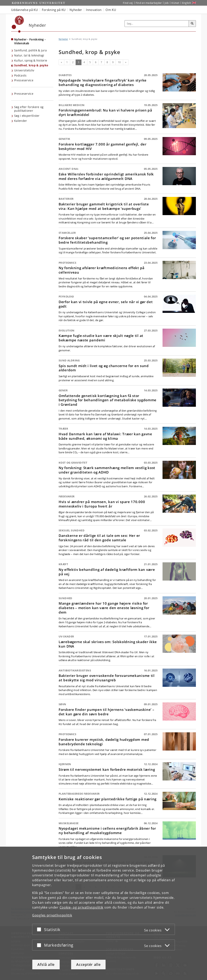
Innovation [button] (94, 10)
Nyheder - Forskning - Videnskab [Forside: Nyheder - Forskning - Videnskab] (30, 41)
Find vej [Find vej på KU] (128, 3)
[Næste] (126, 62)
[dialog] (103, 913)
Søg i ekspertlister (27, 116)
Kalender (21, 121)
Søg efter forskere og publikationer (29, 109)
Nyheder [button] (76, 10)
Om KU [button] (111, 10)
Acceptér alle (88, 964)
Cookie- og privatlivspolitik (82, 907)
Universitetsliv (24, 70)
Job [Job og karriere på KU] (167, 3)
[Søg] (192, 24)
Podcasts (20, 75)
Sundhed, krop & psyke (31, 65)
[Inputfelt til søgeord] (157, 24)
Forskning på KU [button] (54, 10)
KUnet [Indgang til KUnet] (175, 3)
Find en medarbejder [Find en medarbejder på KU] (149, 3)
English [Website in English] (187, 3)
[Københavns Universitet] (18, 24)
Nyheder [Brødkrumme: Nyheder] (63, 39)
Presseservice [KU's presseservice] (24, 94)
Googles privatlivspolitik (52, 915)
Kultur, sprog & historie (31, 60)
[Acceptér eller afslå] (40, 929)
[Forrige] (61, 62)
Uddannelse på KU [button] (24, 10)
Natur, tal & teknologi (29, 55)
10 (119, 62)
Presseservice (24, 80)
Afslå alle (46, 964)
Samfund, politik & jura (30, 50)
